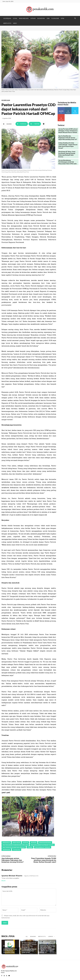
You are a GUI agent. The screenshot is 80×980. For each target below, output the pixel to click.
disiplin (25, 842)
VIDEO (15, 23)
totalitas (17, 850)
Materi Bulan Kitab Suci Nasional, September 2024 (10, 951)
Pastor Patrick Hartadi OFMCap (14, 847)
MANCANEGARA (24, 18)
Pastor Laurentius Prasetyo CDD (42, 845)
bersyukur (16, 842)
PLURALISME (55, 18)
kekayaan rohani (45, 842)
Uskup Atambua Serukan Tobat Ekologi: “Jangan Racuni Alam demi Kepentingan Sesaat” (68, 145)
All (27, 936)
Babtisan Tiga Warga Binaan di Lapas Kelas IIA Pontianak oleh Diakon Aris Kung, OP (48, 949)
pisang (30, 847)
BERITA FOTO (7, 23)
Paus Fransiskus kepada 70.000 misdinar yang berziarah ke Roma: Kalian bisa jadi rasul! (44, 860)
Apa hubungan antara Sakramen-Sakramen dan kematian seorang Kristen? (13, 860)
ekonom (34, 842)
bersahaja (6, 842)
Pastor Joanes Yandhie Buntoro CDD (15, 845)
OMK (48, 18)
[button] (75, 18)
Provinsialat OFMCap (43, 847)
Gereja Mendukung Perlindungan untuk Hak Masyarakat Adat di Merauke (68, 162)
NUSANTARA (41, 18)
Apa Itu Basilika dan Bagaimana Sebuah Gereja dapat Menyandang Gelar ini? (68, 138)
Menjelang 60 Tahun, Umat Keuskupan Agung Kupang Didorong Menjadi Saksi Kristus (67, 154)
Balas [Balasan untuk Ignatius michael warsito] (3, 881)
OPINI (62, 18)
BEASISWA (33, 936)
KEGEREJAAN (7, 18)
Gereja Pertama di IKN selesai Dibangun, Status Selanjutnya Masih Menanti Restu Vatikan (68, 131)
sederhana (6, 850)
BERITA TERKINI (45, 943)
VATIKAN (33, 18)
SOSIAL (15, 18)
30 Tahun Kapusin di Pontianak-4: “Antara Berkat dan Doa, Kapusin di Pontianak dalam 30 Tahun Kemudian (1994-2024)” (29, 948)
